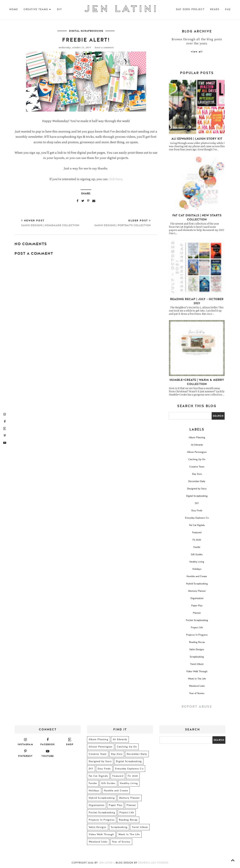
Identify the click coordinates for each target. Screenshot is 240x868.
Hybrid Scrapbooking (197, 584)
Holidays (197, 569)
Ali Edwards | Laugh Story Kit (197, 139)
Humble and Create (197, 576)
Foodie (197, 547)
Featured (197, 532)
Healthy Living (197, 562)
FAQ (228, 9)
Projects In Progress (197, 635)
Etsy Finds (197, 511)
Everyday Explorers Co (197, 518)
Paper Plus (197, 606)
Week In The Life (197, 679)
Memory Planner (197, 591)
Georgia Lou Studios (153, 863)
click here (115, 179)
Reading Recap (197, 642)
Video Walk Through (197, 671)
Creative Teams (37, 9)
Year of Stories (197, 693)
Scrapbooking (197, 657)
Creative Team (197, 467)
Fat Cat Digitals (197, 525)
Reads (215, 9)
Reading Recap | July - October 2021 (197, 301)
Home (14, 9)
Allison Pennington (197, 452)
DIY (60, 9)
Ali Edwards (197, 445)
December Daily (197, 481)
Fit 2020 (197, 540)
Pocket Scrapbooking (197, 620)
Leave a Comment (104, 48)
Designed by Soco (197, 489)
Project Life (197, 628)
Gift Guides (197, 554)
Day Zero (197, 474)
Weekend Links (197, 686)
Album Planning (197, 437)
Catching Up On (197, 459)
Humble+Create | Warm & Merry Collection (197, 382)
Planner (197, 613)
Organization (197, 598)
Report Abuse (197, 707)
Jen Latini (106, 863)
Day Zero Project (190, 9)
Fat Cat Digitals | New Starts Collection (197, 217)
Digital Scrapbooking (86, 31)
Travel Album (197, 664)
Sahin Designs (197, 649)
